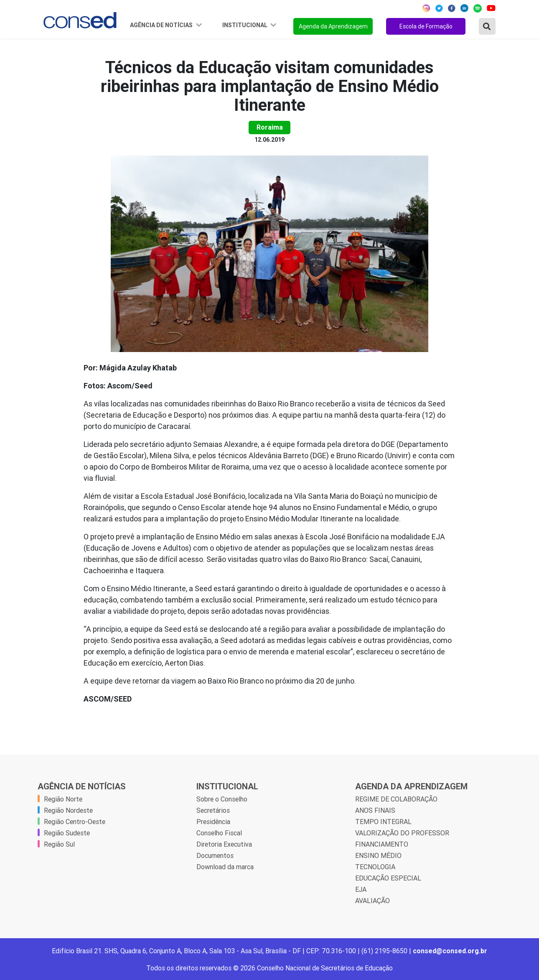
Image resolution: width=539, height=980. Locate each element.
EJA (361, 889)
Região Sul (59, 844)
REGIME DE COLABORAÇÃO (396, 799)
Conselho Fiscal (219, 833)
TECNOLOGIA (375, 867)
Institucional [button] (245, 25)
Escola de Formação (426, 26)
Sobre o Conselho (222, 799)
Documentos (215, 855)
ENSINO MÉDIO (378, 855)
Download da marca (225, 867)
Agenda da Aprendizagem (333, 26)
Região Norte (63, 799)
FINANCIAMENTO (382, 844)
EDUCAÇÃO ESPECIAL (388, 878)
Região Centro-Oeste (75, 822)
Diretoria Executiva (224, 844)
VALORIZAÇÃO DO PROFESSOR (402, 833)
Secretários (213, 810)
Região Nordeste (68, 810)
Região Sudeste (67, 833)
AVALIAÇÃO (372, 901)
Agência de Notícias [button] (162, 25)
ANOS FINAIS (375, 810)
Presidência (213, 822)
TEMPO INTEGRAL (383, 822)
